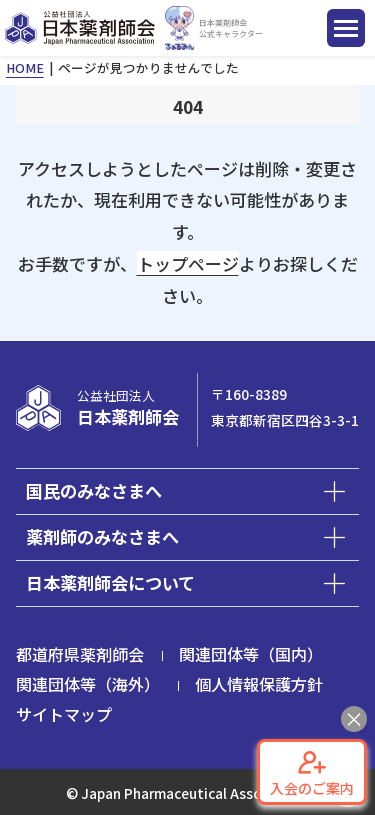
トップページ (188, 263)
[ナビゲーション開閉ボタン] (346, 28)
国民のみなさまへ (94, 490)
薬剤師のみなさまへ (102, 536)
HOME (25, 67)
